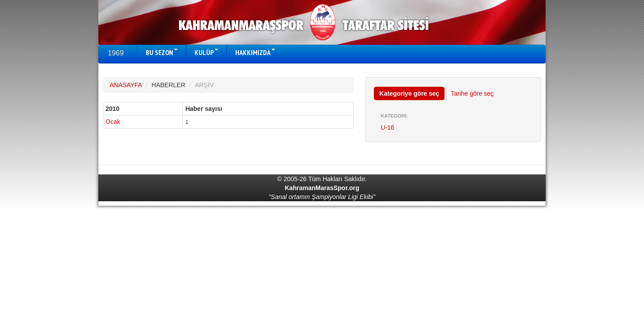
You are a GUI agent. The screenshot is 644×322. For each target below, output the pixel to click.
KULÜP (206, 52)
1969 (116, 53)
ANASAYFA (126, 85)
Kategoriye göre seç (409, 93)
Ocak (113, 122)
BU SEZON (162, 52)
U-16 (387, 127)
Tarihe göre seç (472, 93)
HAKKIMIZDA (255, 52)
